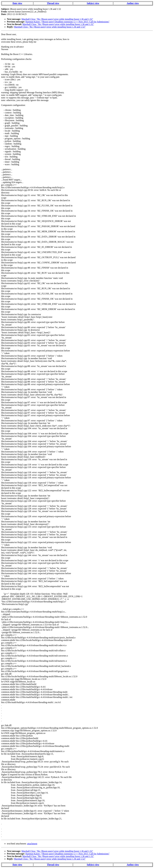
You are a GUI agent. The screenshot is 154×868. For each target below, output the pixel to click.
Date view (17, 3)
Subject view (93, 3)
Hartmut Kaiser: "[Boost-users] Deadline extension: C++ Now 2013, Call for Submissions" (68, 22)
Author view (133, 3)
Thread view (53, 3)
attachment (32, 844)
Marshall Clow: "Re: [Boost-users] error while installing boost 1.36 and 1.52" (57, 19)
